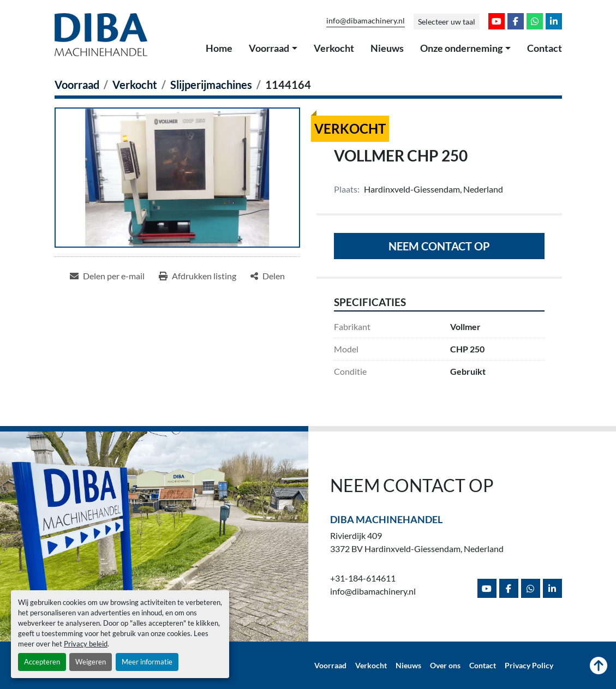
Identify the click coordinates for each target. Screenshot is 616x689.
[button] (273, 49)
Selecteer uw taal (447, 22)
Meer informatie (147, 662)
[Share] (268, 276)
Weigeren (91, 662)
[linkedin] (554, 21)
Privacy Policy (529, 666)
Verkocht (334, 48)
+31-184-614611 (363, 578)
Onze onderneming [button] (461, 48)
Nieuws (387, 48)
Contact (545, 48)
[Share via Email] (107, 276)
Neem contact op (439, 246)
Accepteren (42, 662)
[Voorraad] (77, 85)
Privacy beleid (86, 644)
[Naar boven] (599, 666)
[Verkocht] (135, 85)
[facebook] (516, 21)
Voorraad (269, 48)
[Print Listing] (198, 276)
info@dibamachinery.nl (366, 21)
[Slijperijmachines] (211, 85)
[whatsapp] (535, 21)
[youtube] (497, 21)
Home (219, 48)
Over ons (445, 666)
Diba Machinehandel (386, 519)
